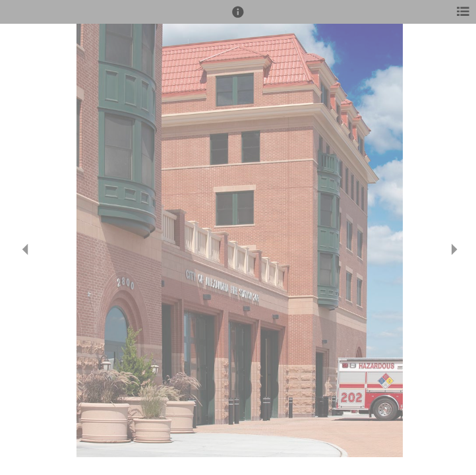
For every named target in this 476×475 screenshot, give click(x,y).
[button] (238, 18)
